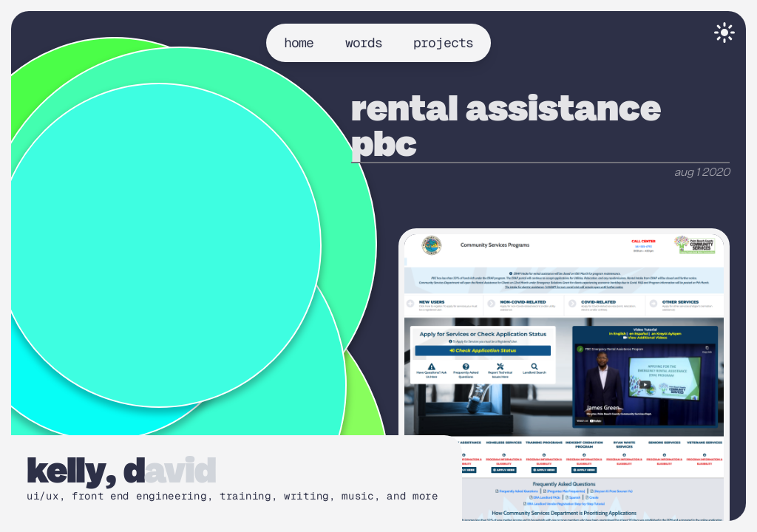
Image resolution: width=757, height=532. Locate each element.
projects (443, 42)
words (364, 42)
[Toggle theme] (724, 33)
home (299, 42)
